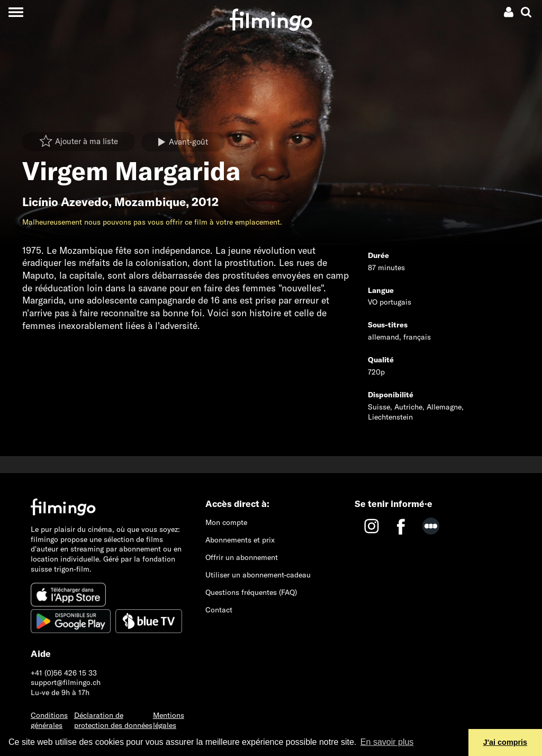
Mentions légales (169, 720)
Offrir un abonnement (242, 557)
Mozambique (150, 202)
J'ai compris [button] (505, 742)
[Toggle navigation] (16, 12)
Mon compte (226, 522)
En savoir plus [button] (387, 742)
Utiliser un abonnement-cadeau (258, 575)
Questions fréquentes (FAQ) (251, 592)
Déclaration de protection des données (113, 720)
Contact (219, 610)
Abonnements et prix (240, 540)
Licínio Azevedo (65, 202)
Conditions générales (49, 720)
